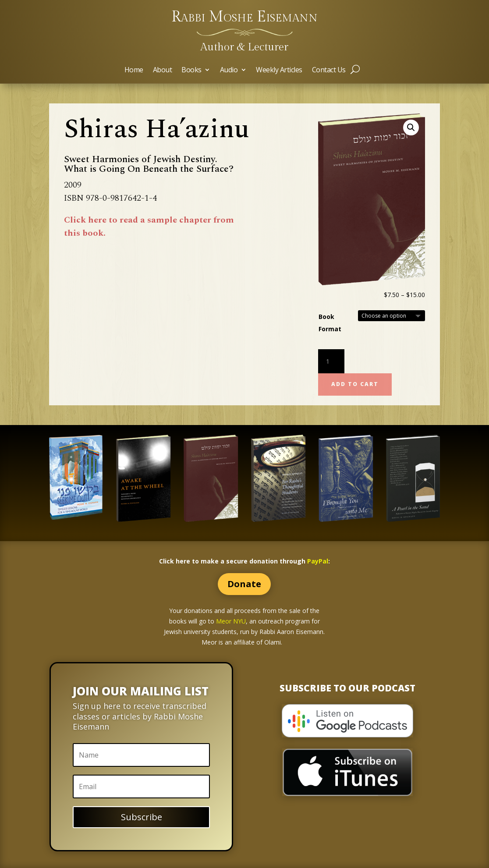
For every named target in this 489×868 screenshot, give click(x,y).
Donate (244, 584)
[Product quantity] (331, 361)
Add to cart (355, 384)
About (163, 71)
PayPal (318, 561)
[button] (411, 128)
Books (191, 71)
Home (134, 71)
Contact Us (329, 71)
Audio (229, 71)
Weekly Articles (279, 71)
